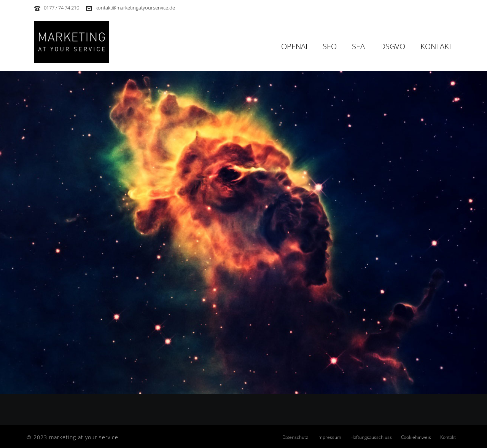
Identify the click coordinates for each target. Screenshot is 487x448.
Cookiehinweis (416, 437)
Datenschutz (295, 437)
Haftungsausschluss (371, 437)
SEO (330, 46)
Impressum (329, 437)
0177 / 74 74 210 (61, 8)
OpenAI (294, 46)
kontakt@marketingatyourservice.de (135, 8)
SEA (358, 46)
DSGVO (393, 46)
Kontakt (437, 46)
